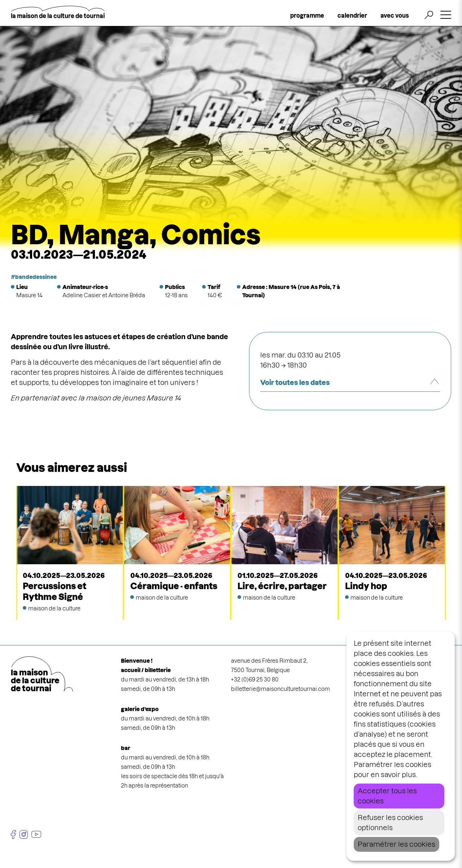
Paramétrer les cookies (396, 844)
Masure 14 (29, 295)
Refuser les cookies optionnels (390, 823)
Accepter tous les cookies (387, 796)
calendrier (352, 16)
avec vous (395, 16)
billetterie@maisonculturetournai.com (280, 689)
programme (307, 16)
